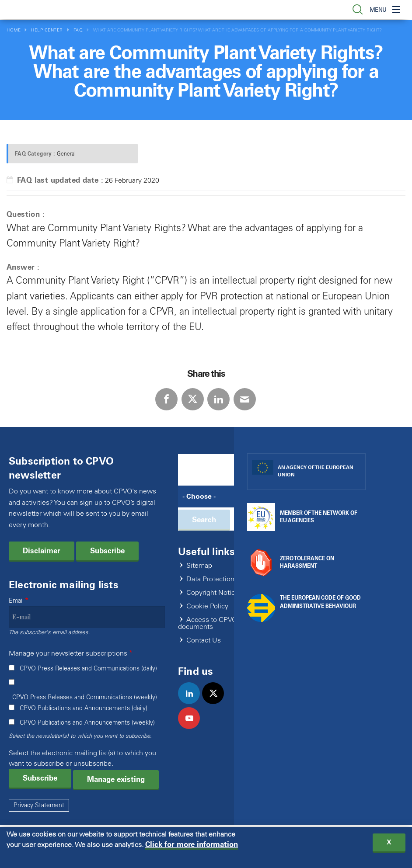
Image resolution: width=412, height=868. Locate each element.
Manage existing (116, 779)
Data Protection (210, 579)
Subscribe (107, 551)
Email (16, 601)
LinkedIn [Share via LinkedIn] (218, 399)
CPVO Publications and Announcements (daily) (84, 708)
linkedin (193, 702)
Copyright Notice (213, 593)
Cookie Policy (207, 606)
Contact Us (204, 641)
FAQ (78, 30)
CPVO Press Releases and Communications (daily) (88, 668)
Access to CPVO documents (208, 623)
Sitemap (199, 566)
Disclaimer (42, 551)
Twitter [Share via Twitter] (193, 399)
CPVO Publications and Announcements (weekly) (87, 723)
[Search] (213, 496)
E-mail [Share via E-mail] (245, 399)
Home (14, 30)
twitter (217, 702)
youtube (193, 727)
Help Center (47, 30)
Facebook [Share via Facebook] (166, 399)
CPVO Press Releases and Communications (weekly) (85, 697)
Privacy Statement (39, 805)
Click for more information (192, 847)
